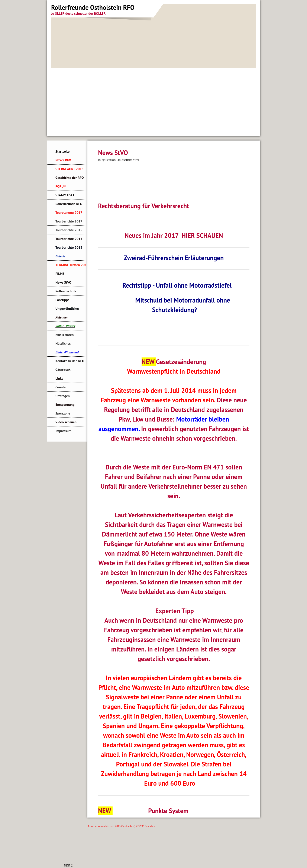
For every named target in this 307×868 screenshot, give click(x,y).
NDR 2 (68, 865)
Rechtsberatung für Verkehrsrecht (144, 206)
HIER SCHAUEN (202, 235)
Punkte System (168, 811)
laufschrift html (129, 160)
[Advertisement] (153, 100)
